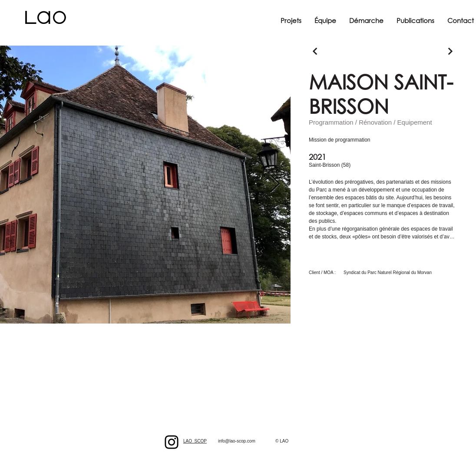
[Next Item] (275, 185)
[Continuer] (315, 51)
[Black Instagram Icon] (172, 442)
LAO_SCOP (195, 441)
